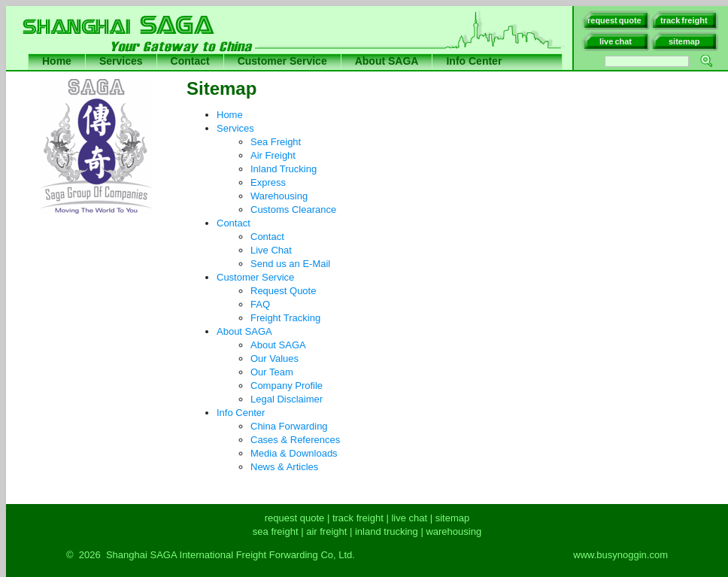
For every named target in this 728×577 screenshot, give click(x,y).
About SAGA (387, 61)
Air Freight (273, 155)
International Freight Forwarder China (375, 77)
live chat (409, 518)
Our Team (272, 372)
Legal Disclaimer (287, 399)
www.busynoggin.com (620, 555)
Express (268, 182)
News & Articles (284, 467)
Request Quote (283, 291)
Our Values (275, 358)
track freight (358, 518)
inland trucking (387, 531)
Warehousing (279, 196)
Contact (190, 61)
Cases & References (295, 440)
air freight (326, 531)
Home (57, 61)
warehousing (453, 531)
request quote (295, 518)
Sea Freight (276, 142)
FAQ (260, 304)
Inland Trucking (284, 169)
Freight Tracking (285, 318)
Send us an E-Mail (290, 264)
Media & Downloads (294, 453)
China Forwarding (289, 426)
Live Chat (271, 250)
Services (121, 61)
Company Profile (287, 386)
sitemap (453, 518)
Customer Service (282, 61)
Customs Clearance (293, 210)
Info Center (474, 61)
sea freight (276, 531)
